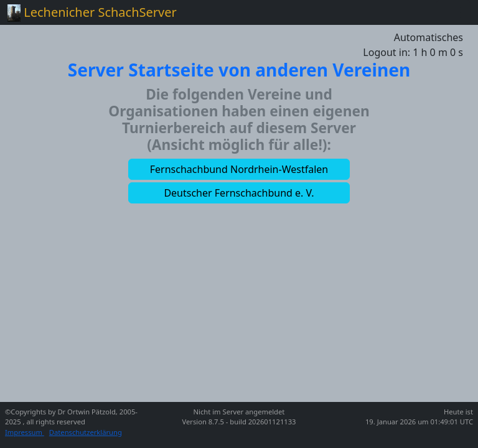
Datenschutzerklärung (86, 432)
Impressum (25, 432)
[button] (239, 169)
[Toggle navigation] (453, 12)
